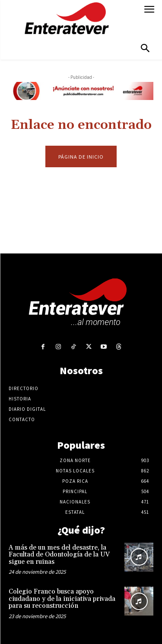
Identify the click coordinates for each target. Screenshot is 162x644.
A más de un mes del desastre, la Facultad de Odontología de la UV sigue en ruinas (59, 555)
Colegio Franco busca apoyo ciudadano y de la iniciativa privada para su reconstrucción (62, 599)
